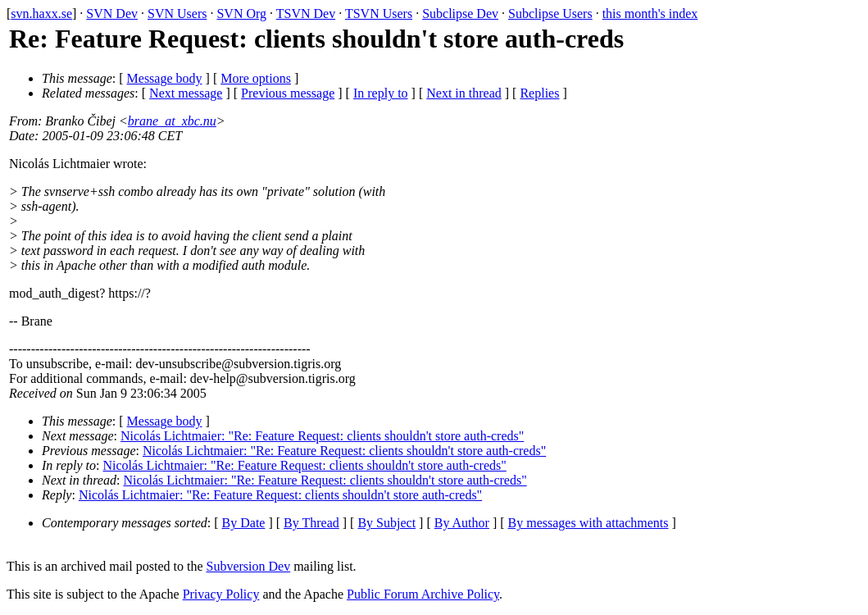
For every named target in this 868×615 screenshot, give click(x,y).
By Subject (386, 523)
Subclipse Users (550, 14)
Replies (539, 93)
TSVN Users (379, 14)
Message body (165, 78)
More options (256, 78)
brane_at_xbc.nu (172, 121)
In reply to (381, 93)
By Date (244, 523)
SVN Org (241, 14)
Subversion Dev (249, 566)
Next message (186, 93)
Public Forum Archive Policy (423, 594)
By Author (462, 523)
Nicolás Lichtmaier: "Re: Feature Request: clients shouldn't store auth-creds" (322, 436)
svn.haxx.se (41, 14)
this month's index (650, 14)
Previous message (288, 93)
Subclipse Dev (460, 14)
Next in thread (464, 93)
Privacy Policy (221, 594)
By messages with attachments (589, 523)
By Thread (311, 523)
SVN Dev (112, 14)
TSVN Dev (306, 14)
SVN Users (177, 14)
